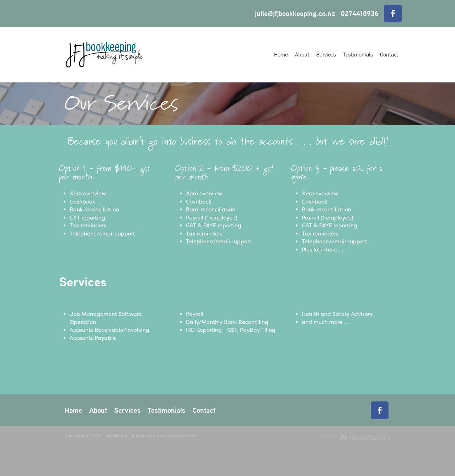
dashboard (116, 436)
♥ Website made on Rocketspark (164, 436)
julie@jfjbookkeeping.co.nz (295, 13)
